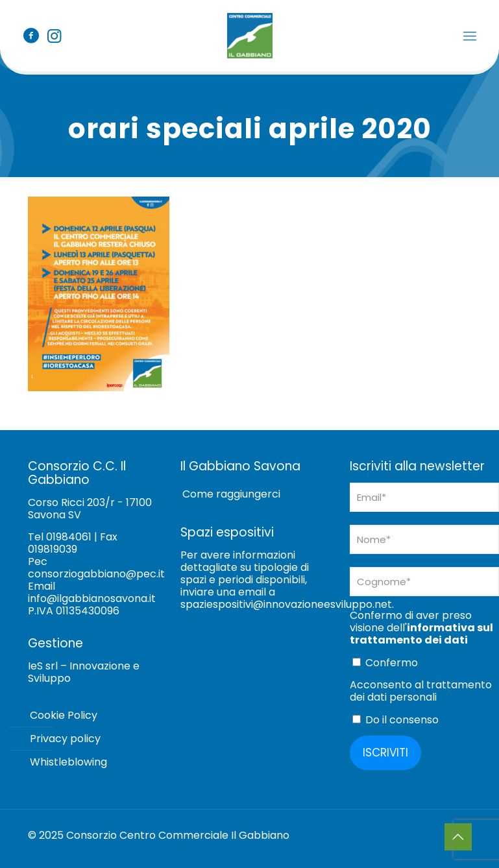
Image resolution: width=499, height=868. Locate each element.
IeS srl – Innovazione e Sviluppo (84, 672)
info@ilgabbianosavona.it (92, 598)
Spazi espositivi (227, 532)
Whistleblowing (68, 762)
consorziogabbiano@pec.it (96, 574)
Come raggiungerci (231, 494)
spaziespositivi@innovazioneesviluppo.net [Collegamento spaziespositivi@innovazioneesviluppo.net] (286, 604)
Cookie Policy (64, 715)
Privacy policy (65, 739)
